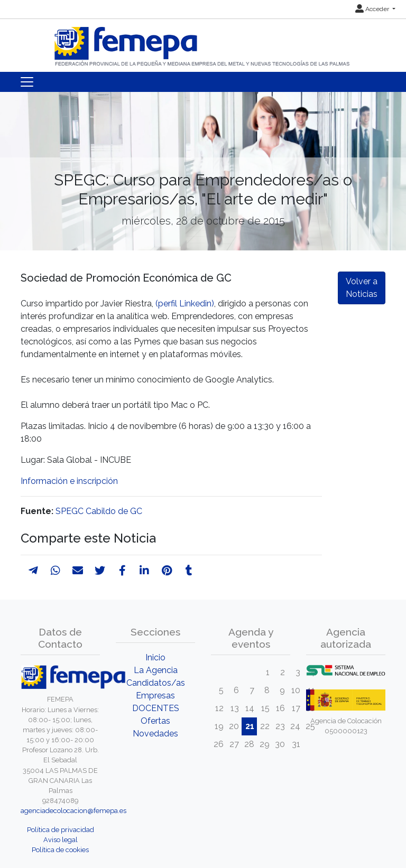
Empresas (155, 696)
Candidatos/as (156, 683)
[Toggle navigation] (27, 82)
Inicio (155, 657)
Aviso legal (61, 840)
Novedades (155, 734)
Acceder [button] (373, 9)
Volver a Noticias (362, 288)
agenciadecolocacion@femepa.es (73, 811)
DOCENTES (156, 708)
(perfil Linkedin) (185, 304)
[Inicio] (203, 42)
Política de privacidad (61, 830)
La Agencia (156, 670)
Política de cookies (60, 850)
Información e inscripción (69, 481)
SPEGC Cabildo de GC (99, 511)
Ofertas (155, 721)
